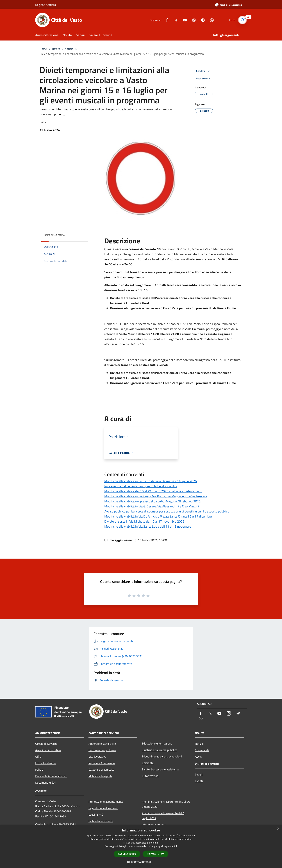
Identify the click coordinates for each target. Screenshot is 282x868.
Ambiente (148, 763)
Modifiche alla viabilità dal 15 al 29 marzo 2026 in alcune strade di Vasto (153, 491)
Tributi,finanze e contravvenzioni (162, 756)
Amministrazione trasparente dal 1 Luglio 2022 (163, 816)
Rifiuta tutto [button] (155, 854)
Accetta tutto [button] (127, 854)
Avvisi (199, 757)
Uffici (38, 757)
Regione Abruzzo (46, 5)
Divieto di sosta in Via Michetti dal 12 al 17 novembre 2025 (144, 521)
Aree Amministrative (48, 750)
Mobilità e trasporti (100, 776)
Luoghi (199, 774)
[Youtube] (183, 20)
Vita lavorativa (97, 757)
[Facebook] (165, 20)
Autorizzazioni (150, 776)
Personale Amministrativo (51, 776)
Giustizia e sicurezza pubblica (160, 750)
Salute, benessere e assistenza (160, 769)
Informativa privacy (154, 825)
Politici (39, 770)
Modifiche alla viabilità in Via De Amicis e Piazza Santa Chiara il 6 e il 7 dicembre (158, 516)
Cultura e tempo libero (102, 750)
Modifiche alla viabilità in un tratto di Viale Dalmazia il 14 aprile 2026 (151, 481)
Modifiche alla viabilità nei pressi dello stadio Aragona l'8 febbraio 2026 (152, 501)
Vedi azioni (204, 79)
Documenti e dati (46, 782)
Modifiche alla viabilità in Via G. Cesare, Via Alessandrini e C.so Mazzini (152, 506)
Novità (56, 49)
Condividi (204, 71)
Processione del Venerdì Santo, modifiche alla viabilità (141, 486)
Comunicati (202, 750)
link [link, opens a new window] (176, 846)
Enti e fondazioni (46, 763)
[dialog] (141, 846)
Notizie (69, 49)
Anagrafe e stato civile (102, 744)
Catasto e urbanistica (101, 770)
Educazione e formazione (157, 743)
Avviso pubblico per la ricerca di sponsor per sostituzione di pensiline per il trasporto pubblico (167, 511)
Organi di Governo (46, 744)
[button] (141, 862)
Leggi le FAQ (96, 815)
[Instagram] (192, 20)
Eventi (199, 781)
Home (43, 49)
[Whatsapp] (210, 20)
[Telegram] (201, 20)
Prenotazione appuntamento (106, 802)
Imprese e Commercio (102, 763)
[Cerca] (242, 20)
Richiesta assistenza (101, 821)
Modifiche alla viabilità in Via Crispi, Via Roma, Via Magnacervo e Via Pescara (156, 496)
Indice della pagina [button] (54, 235)
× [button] (278, 829)
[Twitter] (174, 20)
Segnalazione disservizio (103, 808)
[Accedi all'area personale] (229, 5)
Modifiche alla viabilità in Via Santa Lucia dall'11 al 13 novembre (148, 526)
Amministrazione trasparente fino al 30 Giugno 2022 (166, 804)
